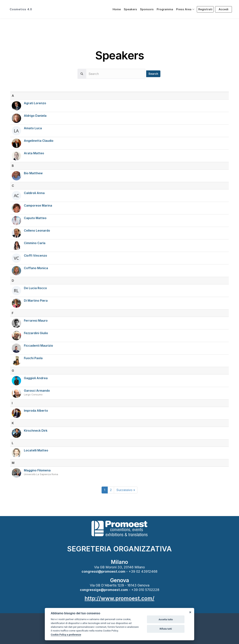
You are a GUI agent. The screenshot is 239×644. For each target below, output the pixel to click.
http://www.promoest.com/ (119, 598)
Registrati (205, 9)
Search (153, 74)
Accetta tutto (166, 619)
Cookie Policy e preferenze (66, 634)
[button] (185, 9)
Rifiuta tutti (166, 629)
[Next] (126, 490)
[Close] (190, 612)
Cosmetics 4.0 (21, 9)
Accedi (224, 9)
